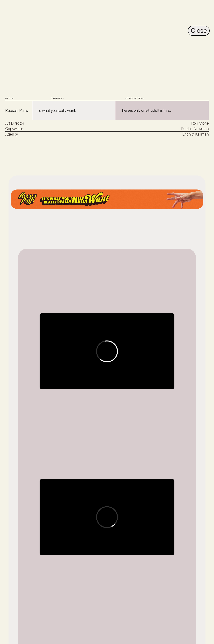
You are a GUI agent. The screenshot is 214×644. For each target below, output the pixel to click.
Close (199, 31)
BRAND (10, 99)
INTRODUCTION (134, 99)
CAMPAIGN (57, 99)
